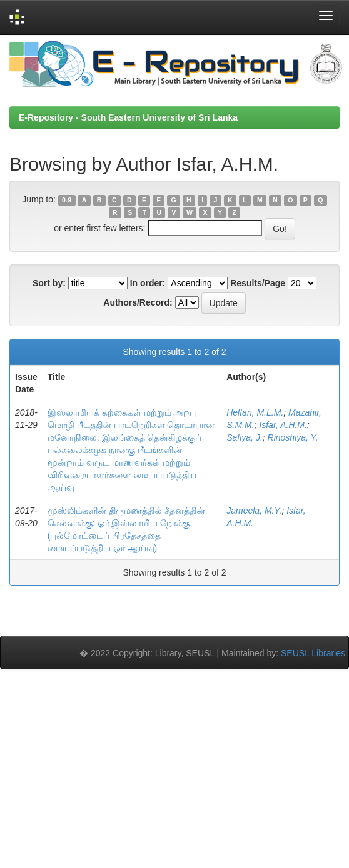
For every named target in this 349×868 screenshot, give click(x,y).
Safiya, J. (245, 437)
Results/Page (258, 283)
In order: (148, 283)
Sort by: (49, 283)
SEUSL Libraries (313, 653)
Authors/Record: (138, 302)
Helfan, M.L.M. (255, 412)
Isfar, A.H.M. (283, 425)
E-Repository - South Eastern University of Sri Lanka (128, 117)
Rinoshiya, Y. (293, 437)
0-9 (67, 200)
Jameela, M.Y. (254, 511)
